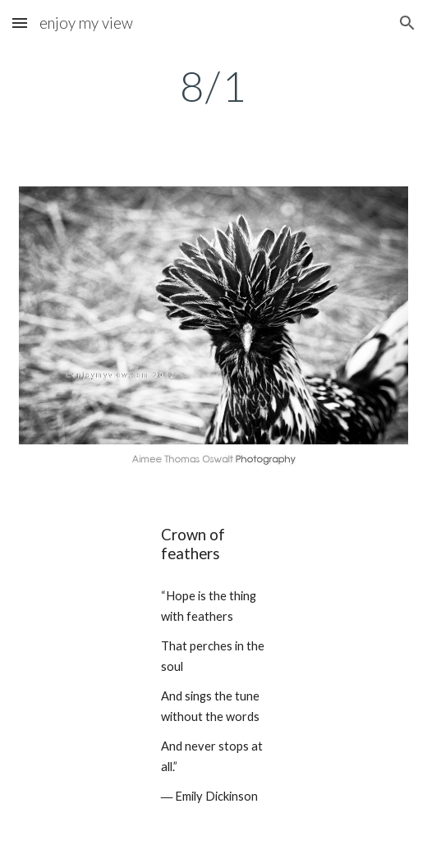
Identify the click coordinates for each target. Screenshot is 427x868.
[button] (20, 23)
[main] (214, 86)
